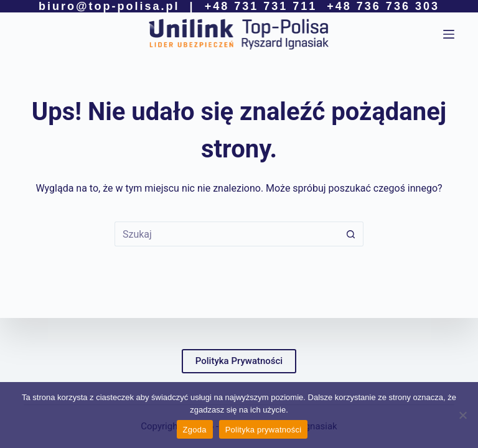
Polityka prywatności (264, 430)
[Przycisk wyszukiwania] (351, 234)
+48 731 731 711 (261, 6)
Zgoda (195, 430)
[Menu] (449, 34)
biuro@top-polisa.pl (109, 6)
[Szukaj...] (227, 234)
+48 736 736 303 (383, 6)
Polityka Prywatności (239, 361)
